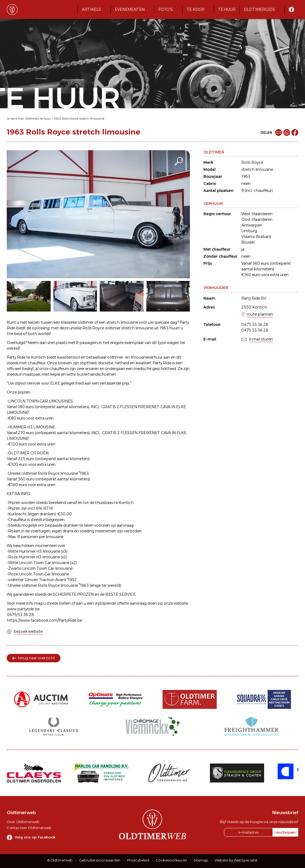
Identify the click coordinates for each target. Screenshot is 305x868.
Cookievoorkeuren (171, 860)
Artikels (91, 9)
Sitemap (201, 860)
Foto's (166, 9)
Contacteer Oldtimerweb (29, 828)
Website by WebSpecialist (236, 860)
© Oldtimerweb (60, 860)
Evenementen (130, 9)
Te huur (227, 9)
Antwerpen (252, 225)
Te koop (195, 9)
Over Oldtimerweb (23, 822)
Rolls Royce (252, 162)
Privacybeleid (138, 860)
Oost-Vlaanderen (257, 220)
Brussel (248, 242)
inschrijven (285, 832)
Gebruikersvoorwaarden (100, 860)
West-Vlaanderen (257, 214)
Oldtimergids (259, 9)
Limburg (249, 231)
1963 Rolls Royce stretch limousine (79, 119)
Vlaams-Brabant (256, 237)
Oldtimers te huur (38, 119)
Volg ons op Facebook (35, 837)
